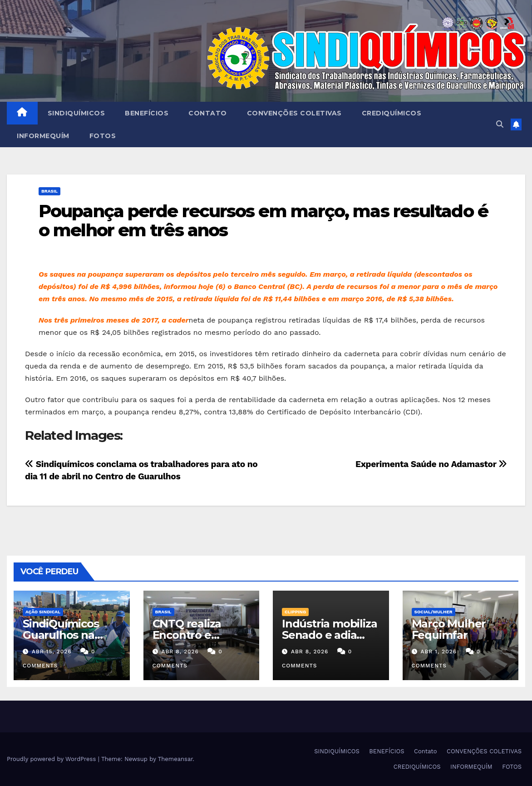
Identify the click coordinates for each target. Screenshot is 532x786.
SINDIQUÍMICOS (76, 113)
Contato (208, 113)
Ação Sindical (43, 612)
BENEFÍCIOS (147, 113)
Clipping (295, 612)
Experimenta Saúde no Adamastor (431, 464)
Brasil (49, 191)
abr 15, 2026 (52, 652)
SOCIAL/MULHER (433, 612)
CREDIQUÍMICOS (392, 113)
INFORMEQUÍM (43, 136)
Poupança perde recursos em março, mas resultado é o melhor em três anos (263, 221)
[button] (500, 124)
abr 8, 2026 (180, 652)
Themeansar (175, 759)
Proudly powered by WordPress (52, 759)
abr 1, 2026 (438, 652)
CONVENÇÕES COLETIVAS (294, 113)
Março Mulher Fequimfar (449, 629)
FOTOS (103, 136)
